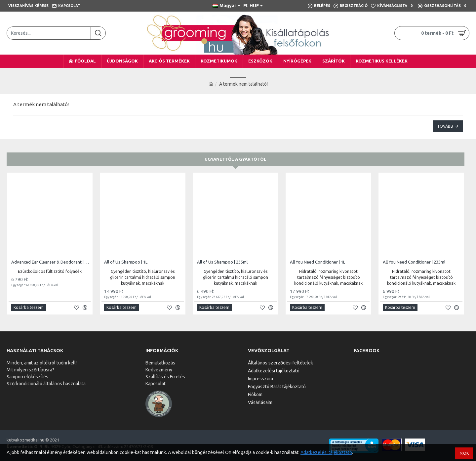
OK (466, 453)
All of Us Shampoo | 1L (126, 262)
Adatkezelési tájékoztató (326, 452)
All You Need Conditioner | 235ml (414, 262)
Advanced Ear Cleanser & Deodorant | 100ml (51, 262)
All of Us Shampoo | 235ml (222, 262)
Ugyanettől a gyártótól (236, 159)
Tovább (445, 126)
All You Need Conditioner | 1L (317, 262)
